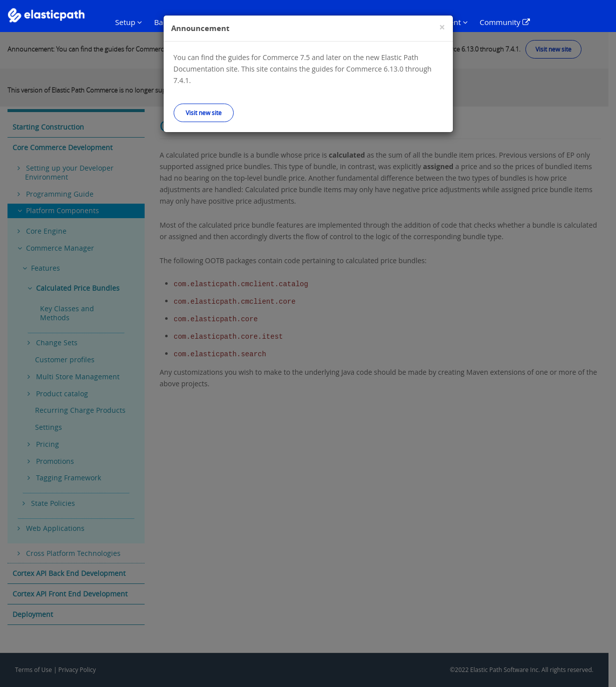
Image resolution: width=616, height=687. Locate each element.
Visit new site (204, 113)
